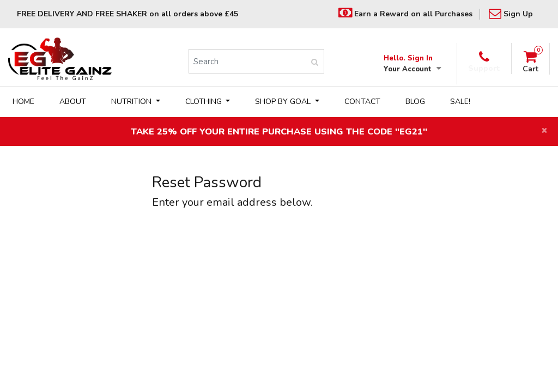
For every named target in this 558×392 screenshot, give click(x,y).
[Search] (247, 61)
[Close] (544, 131)
